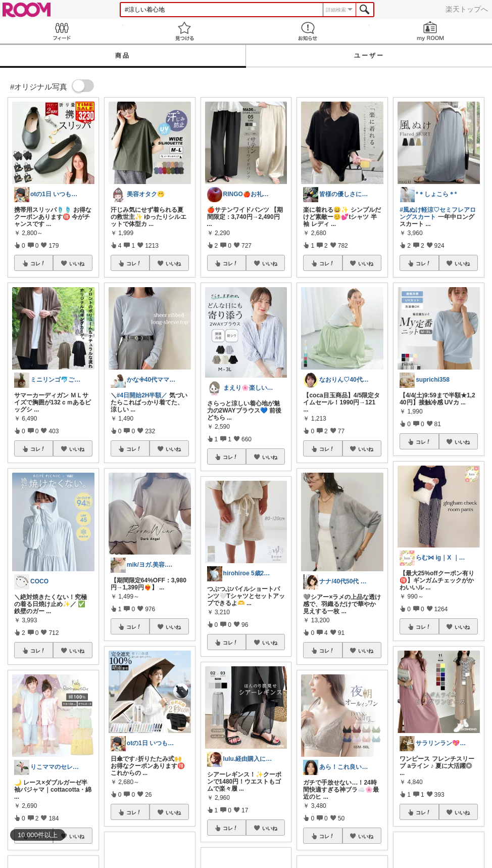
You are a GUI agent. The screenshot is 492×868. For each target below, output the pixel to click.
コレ (38, 263)
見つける (185, 31)
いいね (77, 263)
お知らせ (308, 31)
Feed (62, 31)
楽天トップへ (467, 9)
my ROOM (431, 31)
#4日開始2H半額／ (142, 395)
